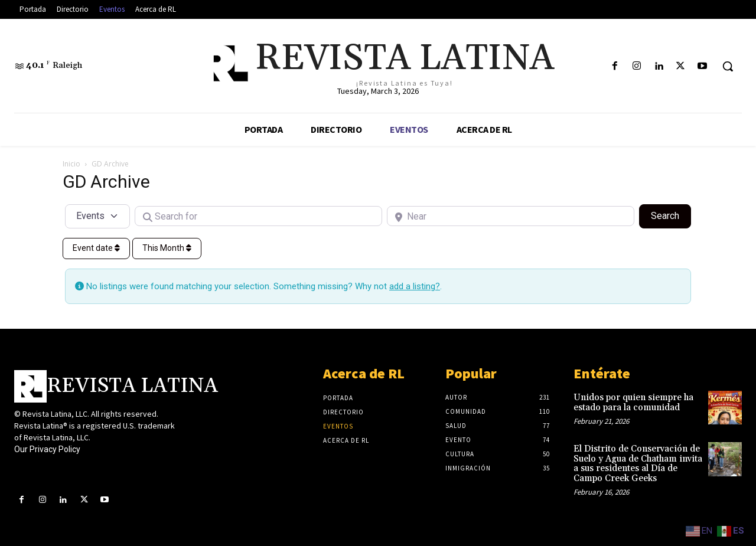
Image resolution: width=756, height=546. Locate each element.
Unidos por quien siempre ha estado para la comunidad (633, 403)
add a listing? (415, 286)
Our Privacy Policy (47, 449)
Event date (96, 248)
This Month (167, 248)
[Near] (511, 216)
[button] (728, 66)
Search (671, 215)
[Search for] (258, 216)
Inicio (71, 164)
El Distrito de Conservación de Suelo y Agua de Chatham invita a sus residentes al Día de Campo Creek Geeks (638, 464)
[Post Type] (97, 216)
